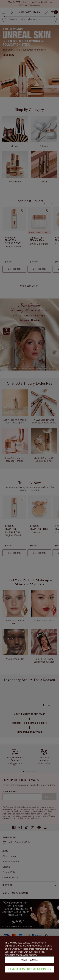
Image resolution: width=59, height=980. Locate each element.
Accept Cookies (29, 960)
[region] (29, 958)
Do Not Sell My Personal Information (30, 969)
